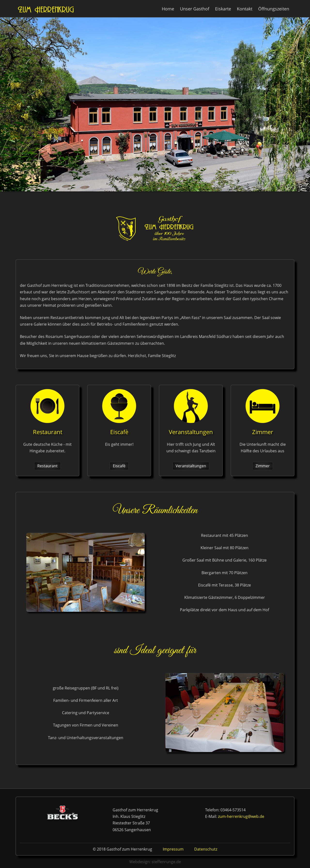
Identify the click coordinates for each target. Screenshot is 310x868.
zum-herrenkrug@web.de (241, 816)
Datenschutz (206, 849)
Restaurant (47, 466)
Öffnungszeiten (274, 9)
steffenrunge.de (166, 862)
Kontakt (245, 9)
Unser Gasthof (195, 9)
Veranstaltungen (191, 466)
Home (168, 9)
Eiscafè (119, 466)
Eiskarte (223, 9)
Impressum (173, 849)
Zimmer (263, 466)
